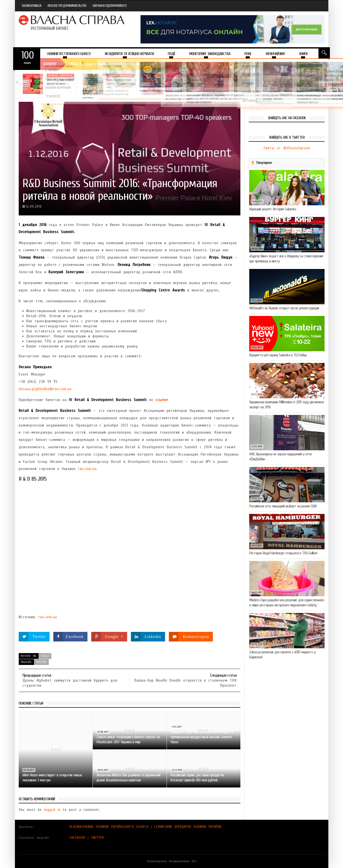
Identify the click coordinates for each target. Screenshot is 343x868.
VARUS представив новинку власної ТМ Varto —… (60, 82)
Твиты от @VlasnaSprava (287, 148)
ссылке (162, 400)
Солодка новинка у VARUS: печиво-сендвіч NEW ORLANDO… (183, 82)
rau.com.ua (87, 469)
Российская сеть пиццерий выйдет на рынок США (283, 506)
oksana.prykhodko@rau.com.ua (45, 389)
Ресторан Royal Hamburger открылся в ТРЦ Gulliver (283, 553)
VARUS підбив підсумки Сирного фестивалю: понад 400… (121, 84)
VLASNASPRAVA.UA (32, 6)
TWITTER (97, 838)
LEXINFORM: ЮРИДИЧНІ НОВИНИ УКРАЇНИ (188, 827)
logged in (52, 810)
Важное (50, 64)
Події (45, 656)
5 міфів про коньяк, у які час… (243, 80)
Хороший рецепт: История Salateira (273, 209)
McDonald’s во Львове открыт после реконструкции (284, 308)
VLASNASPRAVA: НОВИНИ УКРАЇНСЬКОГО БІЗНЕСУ (109, 827)
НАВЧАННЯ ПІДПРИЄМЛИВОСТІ (109, 6)
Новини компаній (60, 76)
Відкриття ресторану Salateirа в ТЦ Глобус (278, 355)
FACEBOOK (77, 838)
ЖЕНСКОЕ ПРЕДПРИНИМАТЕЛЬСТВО (67, 6)
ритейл (42, 662)
